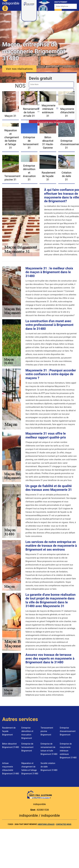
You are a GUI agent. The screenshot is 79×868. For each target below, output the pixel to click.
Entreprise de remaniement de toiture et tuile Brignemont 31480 (49, 749)
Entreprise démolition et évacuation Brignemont (27, 733)
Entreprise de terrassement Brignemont (27, 747)
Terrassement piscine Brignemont (47, 731)
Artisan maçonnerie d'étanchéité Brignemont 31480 (11, 768)
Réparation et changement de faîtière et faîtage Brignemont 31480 (30, 768)
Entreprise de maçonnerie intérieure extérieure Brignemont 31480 (68, 751)
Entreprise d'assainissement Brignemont (68, 731)
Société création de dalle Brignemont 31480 (49, 767)
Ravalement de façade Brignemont (9, 731)
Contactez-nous (64, 824)
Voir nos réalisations (19, 69)
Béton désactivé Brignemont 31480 (11, 745)
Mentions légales (46, 824)
